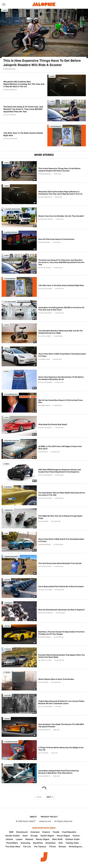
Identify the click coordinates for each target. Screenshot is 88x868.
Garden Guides (13, 836)
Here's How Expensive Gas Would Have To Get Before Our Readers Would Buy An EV (61, 378)
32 (35, 481)
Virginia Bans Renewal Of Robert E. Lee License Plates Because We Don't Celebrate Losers (61, 702)
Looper (19, 839)
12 (35, 550)
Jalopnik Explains (11, 232)
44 (35, 388)
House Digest (63, 836)
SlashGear (51, 843)
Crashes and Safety (12, 556)
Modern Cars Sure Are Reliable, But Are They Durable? (61, 216)
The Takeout (40, 847)
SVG (61, 843)
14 (35, 759)
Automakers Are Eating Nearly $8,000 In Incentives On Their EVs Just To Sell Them (61, 309)
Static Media (29, 821)
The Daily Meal (13, 847)
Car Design (9, 603)
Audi (7, 533)
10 (35, 318)
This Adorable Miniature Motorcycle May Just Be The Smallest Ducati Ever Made (61, 332)
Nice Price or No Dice (12, 441)
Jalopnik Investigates (13, 209)
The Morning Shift (12, 394)
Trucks (8, 672)
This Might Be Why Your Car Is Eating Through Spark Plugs (60, 517)
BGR (11, 832)
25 (35, 666)
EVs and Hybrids (11, 302)
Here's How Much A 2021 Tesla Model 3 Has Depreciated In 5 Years (62, 355)
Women (62, 847)
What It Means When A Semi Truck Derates (56, 679)
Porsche (8, 649)
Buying (8, 580)
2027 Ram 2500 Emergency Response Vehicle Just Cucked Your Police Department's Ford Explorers (60, 471)
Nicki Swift (57, 839)
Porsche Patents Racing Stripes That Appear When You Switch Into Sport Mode (62, 656)
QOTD (5, 10)
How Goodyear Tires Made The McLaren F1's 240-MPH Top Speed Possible (61, 725)
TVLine (52, 847)
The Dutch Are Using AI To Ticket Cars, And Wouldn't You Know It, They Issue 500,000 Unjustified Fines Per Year (23, 109)
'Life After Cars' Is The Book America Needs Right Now (23, 134)
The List (27, 847)
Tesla (7, 348)
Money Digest (43, 839)
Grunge (34, 836)
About (33, 817)
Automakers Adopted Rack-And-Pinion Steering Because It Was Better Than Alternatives (58, 772)
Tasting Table (72, 843)
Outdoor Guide (72, 839)
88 (35, 434)
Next (49, 797)
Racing (7, 719)
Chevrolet (9, 487)
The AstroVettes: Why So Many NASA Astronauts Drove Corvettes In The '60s (62, 494)
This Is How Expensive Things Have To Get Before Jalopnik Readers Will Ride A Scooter (42, 63)
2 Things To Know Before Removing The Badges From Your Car (61, 749)
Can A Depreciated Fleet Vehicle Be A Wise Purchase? (61, 587)
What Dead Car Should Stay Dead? (53, 424)
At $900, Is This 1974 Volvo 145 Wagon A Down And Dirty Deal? (60, 448)
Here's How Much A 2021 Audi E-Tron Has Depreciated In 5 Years (61, 540)
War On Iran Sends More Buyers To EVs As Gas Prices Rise (61, 401)
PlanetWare (12, 843)
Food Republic (69, 832)
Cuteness (35, 832)
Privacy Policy (49, 817)
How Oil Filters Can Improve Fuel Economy (56, 239)
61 (35, 458)
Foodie (56, 832)
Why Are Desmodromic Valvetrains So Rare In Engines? (62, 610)
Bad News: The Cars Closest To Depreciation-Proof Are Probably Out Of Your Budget (61, 633)
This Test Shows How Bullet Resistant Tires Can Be (60, 563)
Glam (25, 836)
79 (35, 411)
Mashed (29, 839)
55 (35, 712)
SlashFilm (38, 843)
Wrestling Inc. (76, 847)
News (53, 76)
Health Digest (47, 836)
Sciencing (25, 843)
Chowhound (22, 832)
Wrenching (9, 510)
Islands (9, 839)
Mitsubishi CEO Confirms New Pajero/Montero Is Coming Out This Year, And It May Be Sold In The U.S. (24, 84)
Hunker (76, 836)
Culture (8, 695)
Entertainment (56, 126)
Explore (46, 832)
